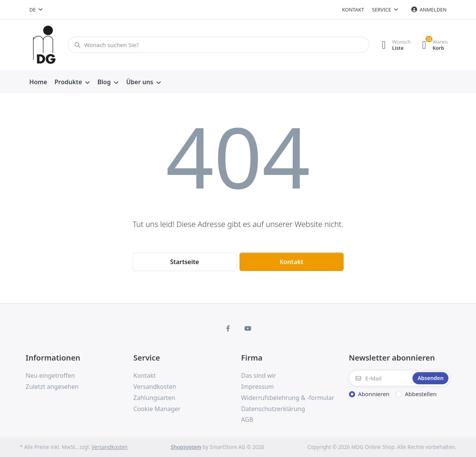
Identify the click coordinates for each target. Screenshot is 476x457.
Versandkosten (109, 447)
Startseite (184, 262)
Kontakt (353, 10)
